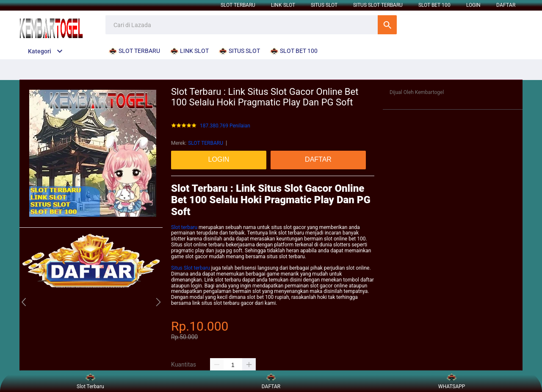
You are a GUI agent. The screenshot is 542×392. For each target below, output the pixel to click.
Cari (387, 25)
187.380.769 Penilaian (225, 126)
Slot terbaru (184, 227)
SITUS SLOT (324, 5)
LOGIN (473, 5)
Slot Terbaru (90, 381)
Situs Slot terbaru (191, 268)
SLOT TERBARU (238, 5)
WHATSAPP (452, 381)
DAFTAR (506, 5)
